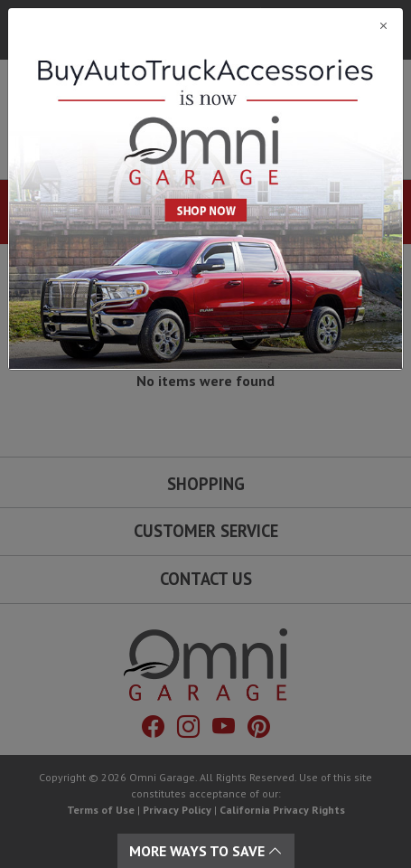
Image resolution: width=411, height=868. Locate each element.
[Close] (205, 25)
